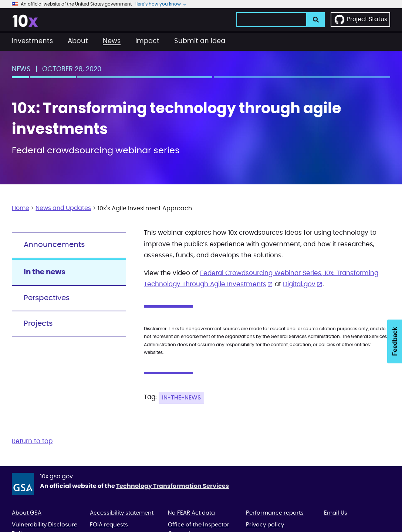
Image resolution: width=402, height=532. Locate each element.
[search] (316, 20)
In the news (45, 272)
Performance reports (275, 513)
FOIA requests (109, 525)
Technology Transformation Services (173, 486)
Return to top (32, 441)
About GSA (27, 513)
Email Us (336, 513)
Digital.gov (299, 284)
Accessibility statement (122, 513)
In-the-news (181, 398)
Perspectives (47, 298)
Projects (38, 324)
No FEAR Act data (191, 513)
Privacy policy (265, 525)
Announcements (54, 245)
